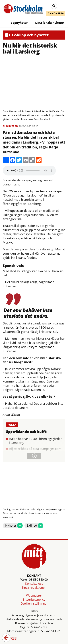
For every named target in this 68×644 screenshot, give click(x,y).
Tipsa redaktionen (34, 588)
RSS (11, 639)
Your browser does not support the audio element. (29, 171)
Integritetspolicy (34, 600)
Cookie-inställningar (34, 604)
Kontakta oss (34, 584)
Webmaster (34, 596)
